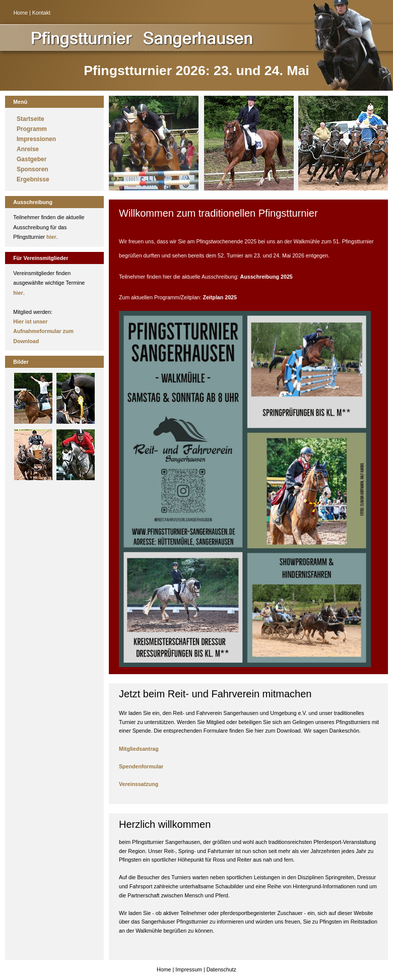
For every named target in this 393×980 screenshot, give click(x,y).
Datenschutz (221, 969)
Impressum (189, 969)
